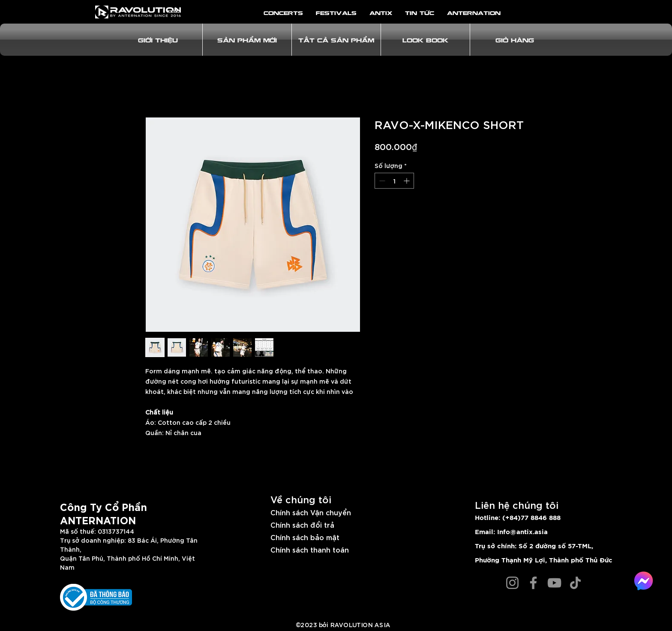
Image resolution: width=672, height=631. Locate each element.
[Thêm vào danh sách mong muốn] (518, 211)
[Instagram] (512, 583)
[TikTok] (575, 583)
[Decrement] (381, 181)
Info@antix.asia (522, 532)
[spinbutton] (394, 181)
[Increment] (407, 181)
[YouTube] (554, 583)
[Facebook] (533, 583)
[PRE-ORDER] (486, 147)
